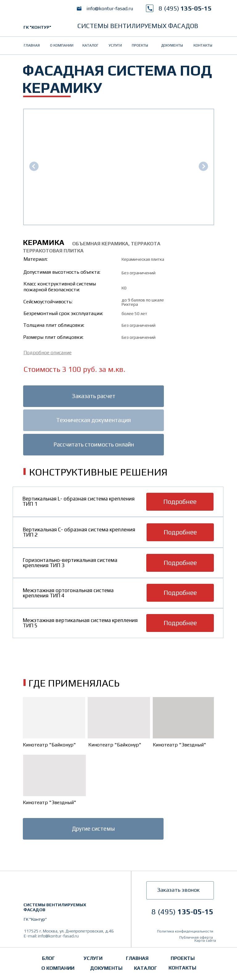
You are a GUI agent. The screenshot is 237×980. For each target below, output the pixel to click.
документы (172, 45)
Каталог (90, 45)
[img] (45, 14)
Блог (48, 958)
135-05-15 (185, 8)
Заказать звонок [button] (178, 890)
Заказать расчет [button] (94, 396)
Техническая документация (94, 420)
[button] (48, 353)
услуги (115, 45)
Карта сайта (205, 941)
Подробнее (180, 502)
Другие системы (93, 828)
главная (32, 45)
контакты (203, 45)
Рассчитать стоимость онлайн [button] (94, 444)
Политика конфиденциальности (185, 931)
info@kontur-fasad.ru (110, 8)
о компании (62, 45)
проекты (140, 45)
